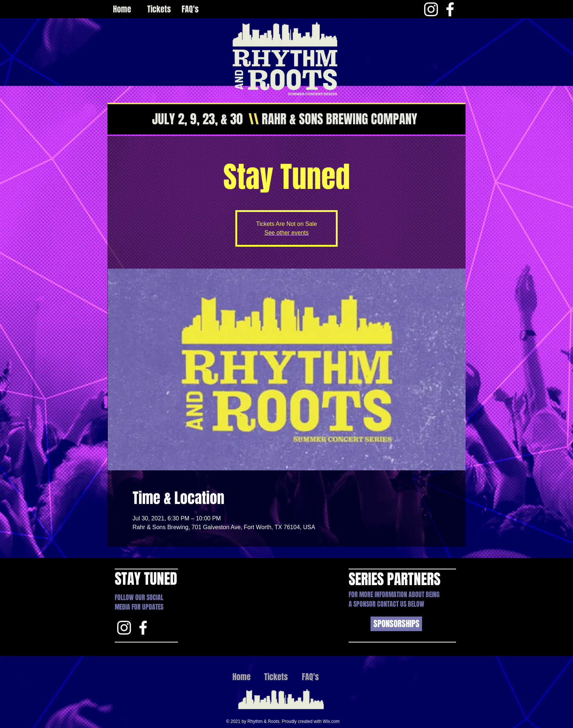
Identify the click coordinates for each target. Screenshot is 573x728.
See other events (287, 233)
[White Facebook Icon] (450, 9)
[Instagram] (431, 9)
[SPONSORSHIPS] (396, 624)
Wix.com (331, 721)
